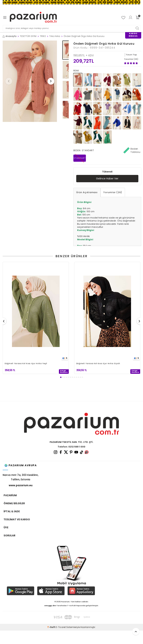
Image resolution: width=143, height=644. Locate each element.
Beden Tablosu (132, 150)
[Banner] (71, 2)
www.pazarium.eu (21, 485)
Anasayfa (10, 36)
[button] (9, 81)
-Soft (52, 627)
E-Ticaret (61, 627)
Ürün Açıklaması (87, 192)
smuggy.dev (50, 606)
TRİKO (43, 36)
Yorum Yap (131, 55)
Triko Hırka (55, 36)
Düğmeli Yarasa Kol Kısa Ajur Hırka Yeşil (26, 364)
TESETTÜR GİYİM (28, 36)
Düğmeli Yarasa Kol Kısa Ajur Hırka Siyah (98, 364)
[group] (30, 81)
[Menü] (5, 17)
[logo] (33, 17)
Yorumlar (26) (113, 192)
